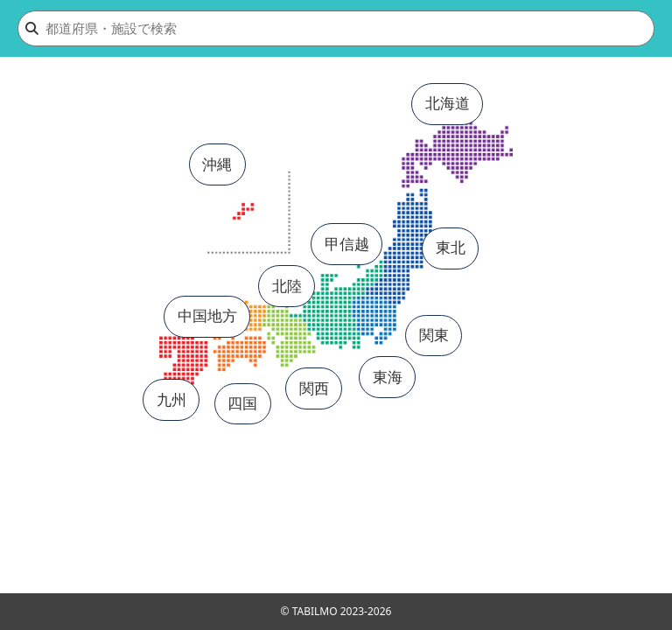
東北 (451, 247)
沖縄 (217, 164)
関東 (434, 335)
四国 (242, 403)
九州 (171, 399)
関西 (314, 388)
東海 (388, 377)
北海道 (448, 103)
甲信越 (347, 244)
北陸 (287, 286)
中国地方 (207, 315)
